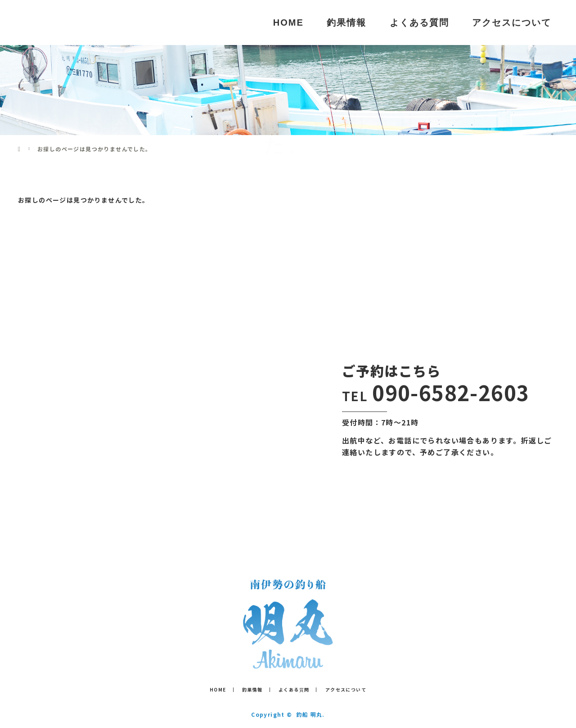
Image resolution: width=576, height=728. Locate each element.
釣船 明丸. (310, 714)
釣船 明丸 (53, 22)
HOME (288, 23)
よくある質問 (419, 23)
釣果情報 (346, 23)
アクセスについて (512, 23)
